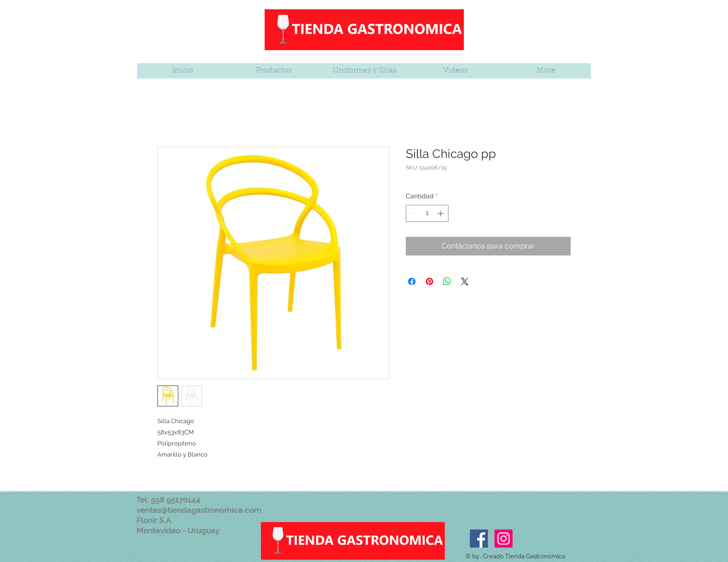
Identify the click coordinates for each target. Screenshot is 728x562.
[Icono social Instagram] (504, 539)
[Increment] (441, 213)
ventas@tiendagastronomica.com (199, 510)
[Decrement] (413, 213)
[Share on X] (465, 281)
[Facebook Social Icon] (479, 539)
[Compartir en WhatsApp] (447, 281)
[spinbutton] (427, 213)
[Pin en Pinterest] (429, 281)
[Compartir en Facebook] (412, 281)
